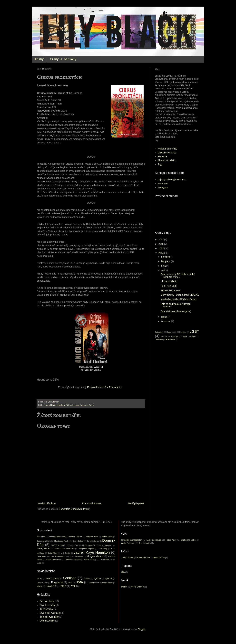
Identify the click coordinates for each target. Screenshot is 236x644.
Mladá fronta (107, 583)
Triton (92, 405)
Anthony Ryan (92, 537)
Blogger (141, 629)
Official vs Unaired (167, 153)
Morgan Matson (95, 556)
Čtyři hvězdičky (48, 605)
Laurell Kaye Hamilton (55, 405)
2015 (161, 248)
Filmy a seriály (63, 59)
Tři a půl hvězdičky (49, 617)
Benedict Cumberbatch (131, 540)
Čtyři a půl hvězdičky (50, 613)
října (164, 266)
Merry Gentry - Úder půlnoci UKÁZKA (180, 295)
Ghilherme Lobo (188, 540)
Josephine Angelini (86, 549)
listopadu (166, 261)
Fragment (57, 582)
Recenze (84, 405)
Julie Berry (103, 549)
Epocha (109, 578)
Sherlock (170, 340)
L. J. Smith (65, 553)
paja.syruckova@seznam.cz (172, 180)
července (166, 321)
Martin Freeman (128, 543)
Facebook (163, 184)
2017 (161, 240)
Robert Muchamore (54, 560)
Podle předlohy (189, 336)
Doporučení (171, 332)
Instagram (163, 187)
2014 (161, 253)
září (163, 270)
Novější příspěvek (47, 503)
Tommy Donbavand (73, 560)
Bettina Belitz (107, 537)
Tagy (160, 164)
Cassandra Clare (44, 541)
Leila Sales (42, 556)
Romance (159, 340)
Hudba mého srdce (167, 149)
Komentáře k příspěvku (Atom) (75, 509)
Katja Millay (52, 553)
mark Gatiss (159, 558)
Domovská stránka (92, 503)
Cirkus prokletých (169, 281)
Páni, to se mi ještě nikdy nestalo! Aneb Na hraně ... (178, 276)
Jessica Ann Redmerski (64, 549)
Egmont (97, 578)
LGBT (194, 331)
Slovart (50, 586)
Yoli (73, 586)
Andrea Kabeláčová (57, 537)
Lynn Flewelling (76, 556)
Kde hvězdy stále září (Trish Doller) (178, 299)
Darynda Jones (93, 541)
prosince (166, 257)
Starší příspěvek (136, 503)
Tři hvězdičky (47, 609)
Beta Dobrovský (53, 578)
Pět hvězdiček (72, 405)
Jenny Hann (43, 549)
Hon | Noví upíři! (169, 286)
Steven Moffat (143, 558)
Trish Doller (104, 560)
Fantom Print (42, 583)
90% (123, 572)
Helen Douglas (88, 545)
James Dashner (106, 545)
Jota (79, 582)
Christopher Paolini (62, 541)
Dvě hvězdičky (47, 621)
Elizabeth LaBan (58, 545)
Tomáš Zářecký (90, 560)
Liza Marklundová (58, 556)
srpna (164, 317)
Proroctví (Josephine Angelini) (176, 311)
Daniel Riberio (127, 558)
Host (70, 583)
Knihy (39, 59)
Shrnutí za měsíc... (167, 160)
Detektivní (159, 332)
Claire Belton (78, 541)
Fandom (183, 332)
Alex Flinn (41, 537)
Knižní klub (94, 583)
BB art (40, 578)
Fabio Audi (171, 540)
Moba (39, 586)
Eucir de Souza (154, 540)
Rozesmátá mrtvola (171, 290)
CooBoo (70, 578)
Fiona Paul (74, 545)
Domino (87, 578)
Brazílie (124, 587)
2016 (161, 244)
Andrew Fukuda (76, 537)
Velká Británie (137, 587)
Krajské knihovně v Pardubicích (105, 387)
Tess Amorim (145, 543)
